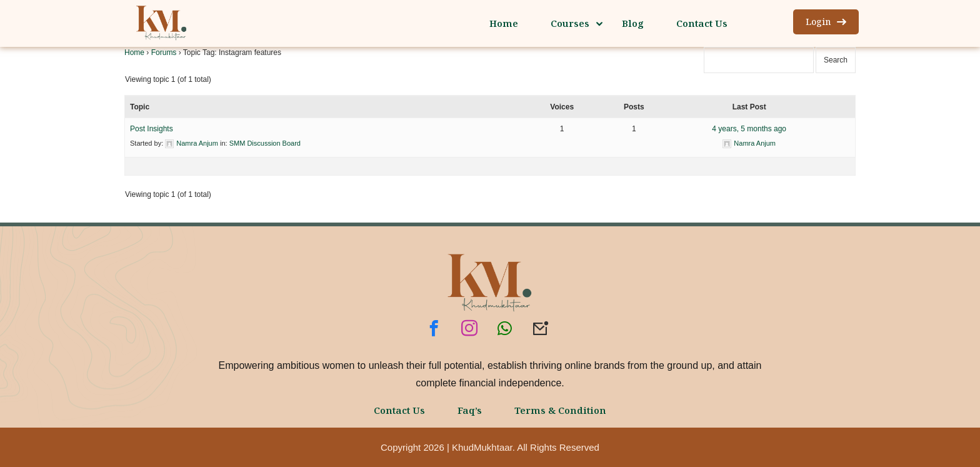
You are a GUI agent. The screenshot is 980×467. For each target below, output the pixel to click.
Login (826, 22)
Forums (164, 53)
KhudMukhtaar (482, 447)
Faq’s (470, 410)
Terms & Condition (560, 410)
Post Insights (152, 129)
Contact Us (399, 410)
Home (134, 53)
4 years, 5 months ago (749, 129)
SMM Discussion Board (265, 143)
